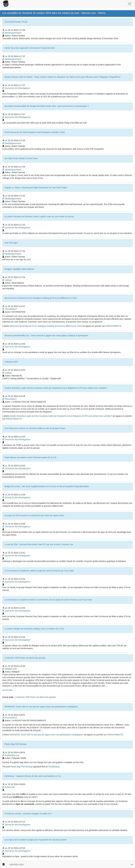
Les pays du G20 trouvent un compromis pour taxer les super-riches (34, 515)
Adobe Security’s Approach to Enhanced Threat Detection (30, 48)
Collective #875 (11, 362)
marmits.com (16, 864)
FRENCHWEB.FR (113, 326)
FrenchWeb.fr (9, 309)
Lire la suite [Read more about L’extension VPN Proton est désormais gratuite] (7, 690)
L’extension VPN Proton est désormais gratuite (25, 658)
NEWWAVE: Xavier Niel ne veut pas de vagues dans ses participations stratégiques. (41, 707)
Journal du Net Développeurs (16, 88)
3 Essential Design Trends (16, 22)
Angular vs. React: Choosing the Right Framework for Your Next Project (36, 188)
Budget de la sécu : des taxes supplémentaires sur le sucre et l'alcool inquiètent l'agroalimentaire (47, 486)
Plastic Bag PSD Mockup (16, 744)
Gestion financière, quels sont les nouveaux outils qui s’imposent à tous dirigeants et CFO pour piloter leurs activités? (56, 388)
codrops (7, 280)
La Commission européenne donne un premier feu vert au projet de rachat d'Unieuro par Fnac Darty (48, 600)
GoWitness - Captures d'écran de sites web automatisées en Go (33, 776)
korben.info (8, 787)
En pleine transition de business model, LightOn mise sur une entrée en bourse (39, 217)
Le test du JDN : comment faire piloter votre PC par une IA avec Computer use (39, 544)
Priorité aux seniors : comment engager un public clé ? (28, 814)
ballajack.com (10, 669)
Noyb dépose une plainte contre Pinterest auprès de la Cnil (30, 457)
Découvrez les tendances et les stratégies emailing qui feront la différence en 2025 (41, 298)
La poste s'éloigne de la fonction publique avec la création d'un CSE (34, 629)
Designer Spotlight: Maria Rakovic (19, 269)
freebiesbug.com (11, 755)
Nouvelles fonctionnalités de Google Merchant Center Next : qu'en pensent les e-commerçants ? (47, 106)
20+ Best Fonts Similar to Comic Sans (21, 158)
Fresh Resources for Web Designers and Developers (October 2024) (35, 132)
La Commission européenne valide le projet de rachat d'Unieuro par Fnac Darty (39, 571)
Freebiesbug (54, 767)
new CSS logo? (11, 243)
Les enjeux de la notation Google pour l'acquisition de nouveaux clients (36, 840)
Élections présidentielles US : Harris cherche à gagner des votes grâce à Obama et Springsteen (46, 335)
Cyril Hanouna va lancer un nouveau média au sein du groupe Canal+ (35, 428)
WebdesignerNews (12, 33)
